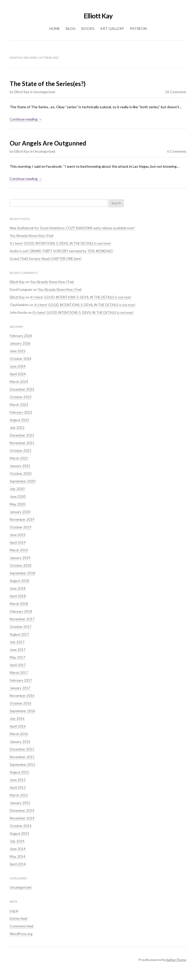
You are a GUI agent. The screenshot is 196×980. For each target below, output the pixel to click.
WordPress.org (21, 934)
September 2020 (22, 481)
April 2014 (18, 864)
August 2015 (19, 772)
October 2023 (21, 397)
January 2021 (20, 466)
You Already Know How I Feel (32, 236)
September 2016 (22, 711)
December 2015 (22, 749)
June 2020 (18, 497)
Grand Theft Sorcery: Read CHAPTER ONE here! (46, 259)
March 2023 (19, 405)
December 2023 (22, 389)
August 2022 (19, 420)
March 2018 (19, 604)
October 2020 (21, 474)
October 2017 (21, 627)
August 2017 (19, 634)
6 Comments (177, 151)
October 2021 (21, 451)
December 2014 (22, 810)
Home (55, 28)
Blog (71, 28)
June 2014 (18, 849)
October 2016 (21, 703)
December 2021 (22, 435)
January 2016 (20, 742)
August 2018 (19, 581)
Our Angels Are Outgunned (48, 143)
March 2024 (19, 382)
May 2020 (17, 504)
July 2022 (17, 428)
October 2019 (21, 527)
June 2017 (18, 650)
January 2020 (20, 512)
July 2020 (17, 489)
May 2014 (17, 856)
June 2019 (18, 535)
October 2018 (21, 565)
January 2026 (20, 343)
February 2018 (21, 611)
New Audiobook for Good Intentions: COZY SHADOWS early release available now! (72, 228)
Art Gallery (112, 28)
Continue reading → (26, 119)
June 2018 (18, 588)
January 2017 (20, 688)
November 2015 (22, 757)
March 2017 (19, 673)
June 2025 (18, 351)
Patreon (138, 28)
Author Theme (176, 960)
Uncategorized (44, 92)
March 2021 (19, 458)
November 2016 (22, 696)
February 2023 (21, 412)
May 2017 (17, 657)
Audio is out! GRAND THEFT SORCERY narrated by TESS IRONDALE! (62, 251)
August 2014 (19, 833)
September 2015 (22, 765)
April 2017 (18, 665)
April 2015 (18, 788)
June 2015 (18, 780)
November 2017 (22, 619)
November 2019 (22, 519)
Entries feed (19, 918)
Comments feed (22, 926)
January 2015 (20, 803)
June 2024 (18, 366)
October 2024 (21, 359)
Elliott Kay (98, 16)
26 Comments (176, 92)
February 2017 (21, 680)
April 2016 (18, 726)
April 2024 (18, 374)
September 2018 (22, 573)
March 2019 (19, 550)
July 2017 (17, 642)
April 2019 (18, 542)
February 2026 (21, 336)
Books (88, 28)
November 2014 (22, 818)
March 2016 (19, 734)
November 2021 (22, 443)
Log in (14, 911)
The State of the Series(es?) (48, 84)
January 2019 (20, 558)
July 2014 (17, 841)
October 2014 (21, 826)
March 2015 (19, 795)
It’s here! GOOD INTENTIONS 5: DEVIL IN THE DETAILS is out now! (60, 243)
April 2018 (18, 596)
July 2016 (17, 719)
